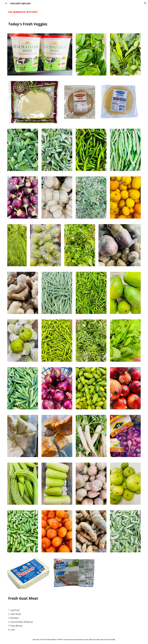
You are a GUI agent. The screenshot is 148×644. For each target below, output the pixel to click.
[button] (145, 3)
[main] (74, 12)
